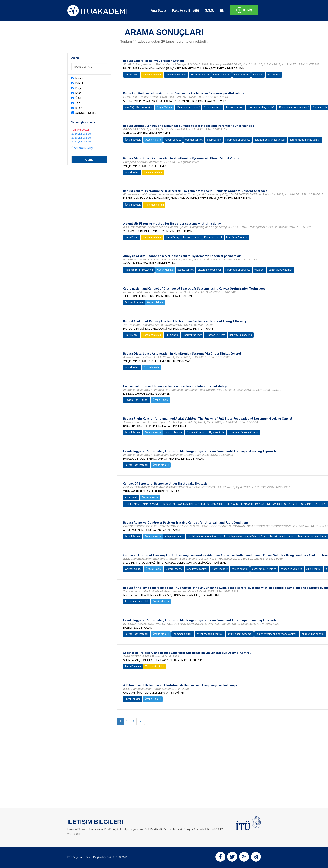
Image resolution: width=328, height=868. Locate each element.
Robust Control (222, 75)
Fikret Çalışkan (133, 699)
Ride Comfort (242, 75)
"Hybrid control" (213, 107)
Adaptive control (174, 536)
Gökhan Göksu (133, 569)
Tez (78, 103)
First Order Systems (237, 237)
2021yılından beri (82, 142)
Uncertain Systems (176, 75)
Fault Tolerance (174, 432)
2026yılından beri (82, 134)
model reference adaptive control (206, 536)
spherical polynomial (281, 270)
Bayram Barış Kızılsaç (137, 400)
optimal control (194, 140)
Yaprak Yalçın (132, 172)
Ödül (78, 98)
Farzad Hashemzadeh (137, 465)
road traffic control (197, 569)
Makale (80, 78)
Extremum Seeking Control (244, 432)
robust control (173, 140)
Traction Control (200, 75)
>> (141, 721)
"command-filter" (183, 634)
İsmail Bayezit (133, 140)
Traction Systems (216, 335)
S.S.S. (209, 11)
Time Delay (172, 237)
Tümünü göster (80, 130)
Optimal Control (196, 432)
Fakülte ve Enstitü (186, 11)
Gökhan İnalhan (134, 302)
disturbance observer (209, 270)
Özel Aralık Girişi (82, 148)
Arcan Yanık (131, 497)
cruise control (314, 569)
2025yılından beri (82, 138)
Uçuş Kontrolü (217, 432)
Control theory (174, 569)
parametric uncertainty (238, 140)
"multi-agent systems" (240, 634)
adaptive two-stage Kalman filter (248, 536)
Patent (79, 83)
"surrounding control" (313, 634)
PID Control (274, 75)
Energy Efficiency (192, 335)
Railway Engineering (241, 335)
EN (222, 11)
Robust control (185, 270)
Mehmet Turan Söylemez (139, 270)
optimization (214, 140)
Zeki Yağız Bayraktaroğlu (139, 107)
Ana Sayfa (158, 11)
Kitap (78, 93)
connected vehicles (291, 569)
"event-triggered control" (210, 634)
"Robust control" (234, 107)
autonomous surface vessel (270, 140)
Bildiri (79, 108)
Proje (79, 88)
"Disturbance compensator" (294, 107)
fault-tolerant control (282, 536)
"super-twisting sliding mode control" (277, 634)
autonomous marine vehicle (305, 140)
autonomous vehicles (264, 569)
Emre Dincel (132, 75)
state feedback (220, 569)
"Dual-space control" (188, 107)
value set (259, 270)
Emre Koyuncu (133, 667)
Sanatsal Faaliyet (85, 113)
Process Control (213, 237)
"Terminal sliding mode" (261, 107)
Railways (258, 75)
